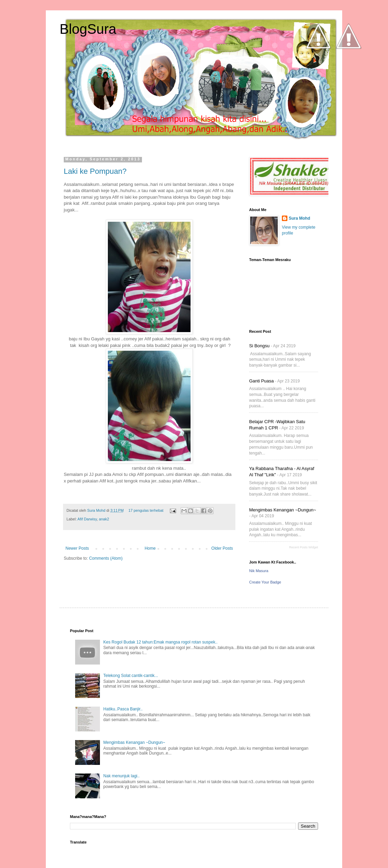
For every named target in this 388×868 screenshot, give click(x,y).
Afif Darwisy (87, 519)
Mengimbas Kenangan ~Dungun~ (283, 510)
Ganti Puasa (262, 381)
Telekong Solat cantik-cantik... (131, 676)
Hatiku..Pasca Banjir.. (123, 709)
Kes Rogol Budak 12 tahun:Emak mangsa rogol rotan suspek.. (161, 642)
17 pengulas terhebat (146, 510)
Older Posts (222, 548)
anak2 (104, 519)
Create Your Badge (265, 582)
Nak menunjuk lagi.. (121, 776)
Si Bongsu (259, 346)
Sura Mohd (97, 510)
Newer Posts (77, 548)
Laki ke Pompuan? (95, 171)
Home (150, 548)
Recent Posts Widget (304, 547)
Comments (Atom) (106, 558)
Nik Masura (259, 571)
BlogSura (88, 29)
